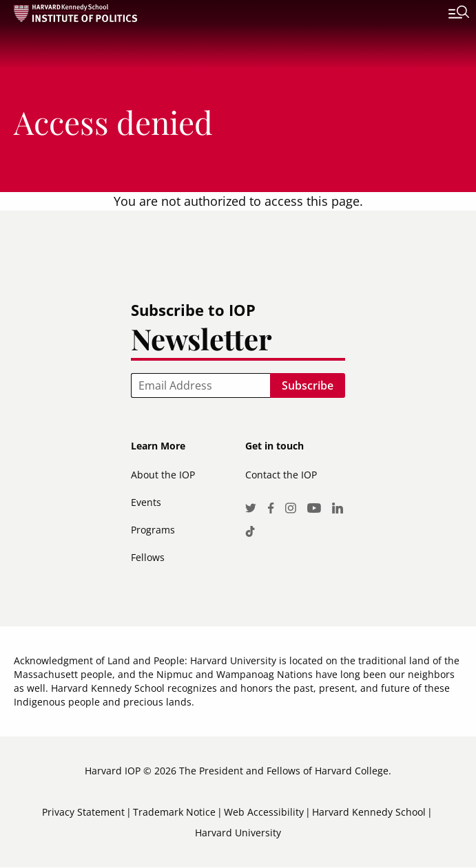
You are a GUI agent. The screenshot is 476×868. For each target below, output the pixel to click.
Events (146, 502)
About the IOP (163, 475)
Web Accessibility (264, 812)
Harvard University (238, 833)
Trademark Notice (174, 812)
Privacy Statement (83, 812)
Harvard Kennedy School (369, 812)
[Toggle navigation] (448, 14)
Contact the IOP (281, 475)
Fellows (148, 557)
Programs (153, 530)
